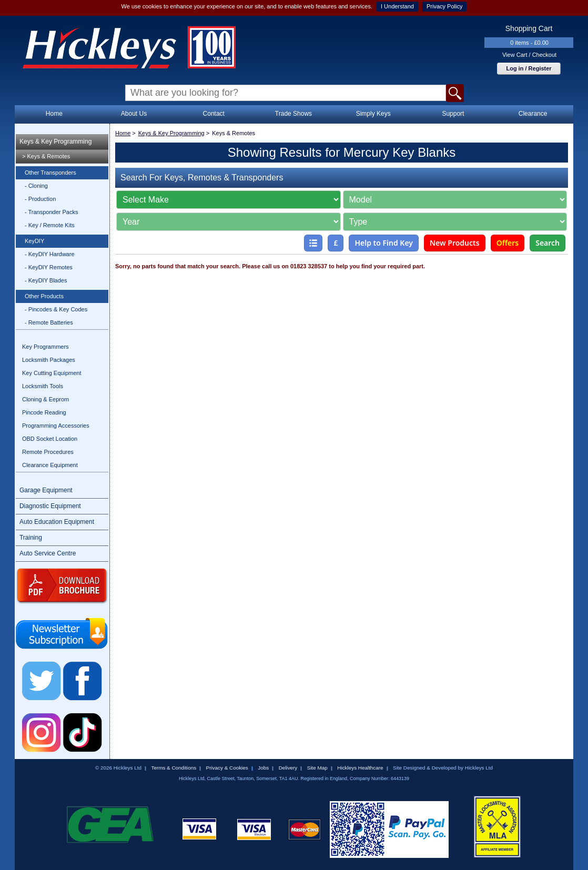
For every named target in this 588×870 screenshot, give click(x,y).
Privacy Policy (444, 6)
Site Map (317, 768)
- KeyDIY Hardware (50, 254)
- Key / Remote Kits (50, 225)
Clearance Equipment (50, 465)
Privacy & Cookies (227, 768)
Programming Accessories (56, 426)
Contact (214, 114)
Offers (508, 243)
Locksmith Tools (43, 386)
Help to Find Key (384, 243)
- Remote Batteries (49, 322)
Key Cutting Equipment (52, 373)
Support (453, 114)
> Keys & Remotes (46, 156)
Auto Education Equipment (57, 522)
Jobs (263, 768)
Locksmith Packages (49, 360)
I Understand (397, 6)
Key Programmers (45, 347)
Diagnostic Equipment (50, 506)
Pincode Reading (44, 412)
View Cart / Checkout (529, 55)
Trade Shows (293, 114)
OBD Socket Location (50, 439)
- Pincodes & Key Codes (56, 309)
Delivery (288, 768)
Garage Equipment (46, 490)
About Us (134, 114)
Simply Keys (373, 114)
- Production (40, 199)
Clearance (533, 114)
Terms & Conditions (174, 768)
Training (31, 538)
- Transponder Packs (52, 212)
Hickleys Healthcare (360, 768)
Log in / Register (529, 68)
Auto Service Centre (48, 553)
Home (54, 114)
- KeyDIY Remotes (49, 267)
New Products (455, 243)
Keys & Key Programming (55, 141)
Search (548, 243)
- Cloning (36, 186)
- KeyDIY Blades (46, 280)
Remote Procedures (48, 452)
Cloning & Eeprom (45, 399)
